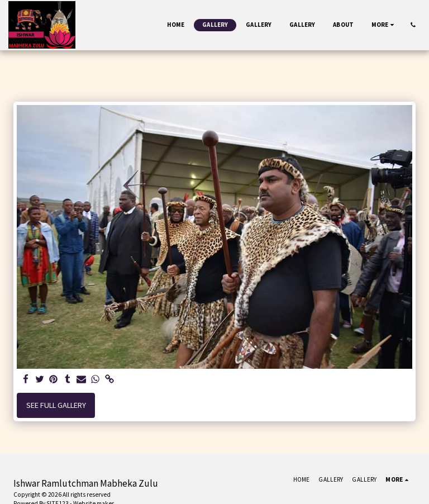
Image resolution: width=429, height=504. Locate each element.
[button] (413, 25)
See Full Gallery (56, 405)
